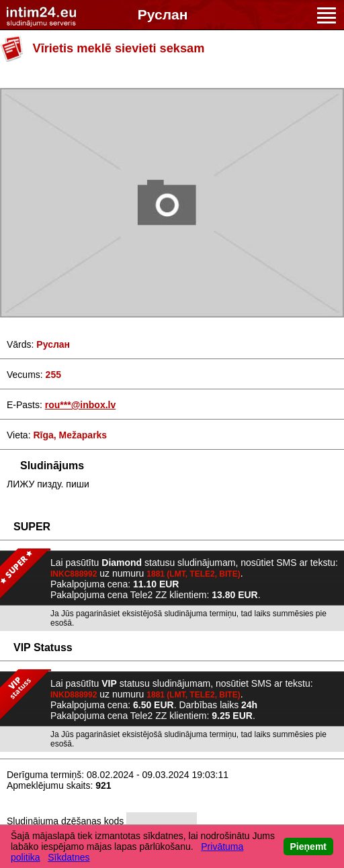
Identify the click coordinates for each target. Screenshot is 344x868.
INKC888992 (74, 574)
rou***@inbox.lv (80, 405)
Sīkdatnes (69, 857)
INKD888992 (74, 695)
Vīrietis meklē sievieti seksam (119, 48)
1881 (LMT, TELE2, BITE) (193, 574)
